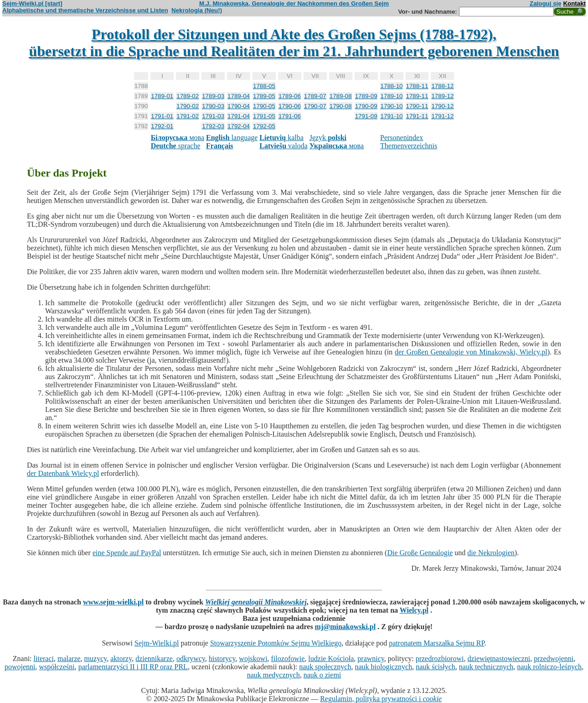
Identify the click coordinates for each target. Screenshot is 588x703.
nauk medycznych (273, 675)
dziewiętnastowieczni (499, 659)
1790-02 (188, 106)
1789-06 (290, 96)
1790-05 (264, 106)
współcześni (57, 667)
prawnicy (371, 659)
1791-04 (239, 116)
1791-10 (392, 116)
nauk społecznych (325, 667)
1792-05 (264, 126)
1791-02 (188, 116)
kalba (281, 138)
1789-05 (264, 96)
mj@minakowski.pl (346, 627)
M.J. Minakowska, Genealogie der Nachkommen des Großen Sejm (294, 3)
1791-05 (264, 116)
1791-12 (442, 116)
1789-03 (213, 96)
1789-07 (315, 96)
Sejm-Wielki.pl (157, 643)
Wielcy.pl (414, 610)
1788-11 (417, 86)
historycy (222, 659)
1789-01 (162, 96)
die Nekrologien (491, 553)
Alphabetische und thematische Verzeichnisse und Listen (85, 10)
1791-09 (366, 116)
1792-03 (213, 126)
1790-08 (341, 106)
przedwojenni (554, 659)
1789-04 (239, 96)
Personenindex (402, 138)
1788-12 (442, 86)
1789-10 (392, 96)
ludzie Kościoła (331, 659)
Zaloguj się (546, 3)
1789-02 (188, 96)
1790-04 (239, 106)
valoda (283, 146)
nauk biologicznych (383, 667)
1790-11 (417, 106)
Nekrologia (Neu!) (197, 10)
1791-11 (417, 116)
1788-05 (264, 86)
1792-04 (239, 126)
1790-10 (392, 106)
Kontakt (574, 3)
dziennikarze (154, 659)
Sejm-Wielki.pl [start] (32, 3)
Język (328, 138)
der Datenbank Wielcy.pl (63, 473)
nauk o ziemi (322, 675)
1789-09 (366, 96)
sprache (176, 146)
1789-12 (442, 96)
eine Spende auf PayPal (127, 553)
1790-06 (290, 106)
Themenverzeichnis (409, 146)
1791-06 (290, 116)
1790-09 (366, 106)
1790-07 (315, 106)
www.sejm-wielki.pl (113, 602)
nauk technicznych (486, 667)
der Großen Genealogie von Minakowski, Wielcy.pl (471, 352)
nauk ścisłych (436, 667)
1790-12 (442, 106)
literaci (44, 659)
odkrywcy (191, 659)
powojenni (20, 667)
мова (178, 138)
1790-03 (213, 106)
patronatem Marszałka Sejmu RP (436, 643)
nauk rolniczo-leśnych (549, 667)
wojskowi (253, 659)
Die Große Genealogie (420, 553)
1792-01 (162, 126)
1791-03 (213, 116)
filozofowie (288, 659)
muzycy (96, 659)
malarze (69, 659)
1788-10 (392, 86)
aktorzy (121, 659)
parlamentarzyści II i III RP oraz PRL (133, 667)
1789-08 (341, 96)
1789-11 (417, 96)
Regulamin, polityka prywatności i (381, 699)
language (232, 138)
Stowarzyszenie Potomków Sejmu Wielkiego (276, 643)
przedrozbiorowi (440, 659)
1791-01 (162, 116)
